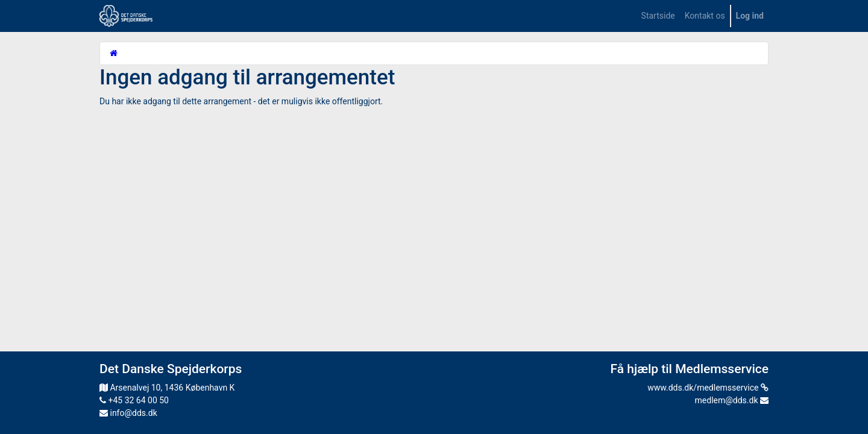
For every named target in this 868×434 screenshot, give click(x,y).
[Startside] (114, 53)
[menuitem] (658, 16)
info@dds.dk (128, 413)
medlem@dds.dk (732, 400)
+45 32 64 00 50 (134, 400)
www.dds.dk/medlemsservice (708, 388)
